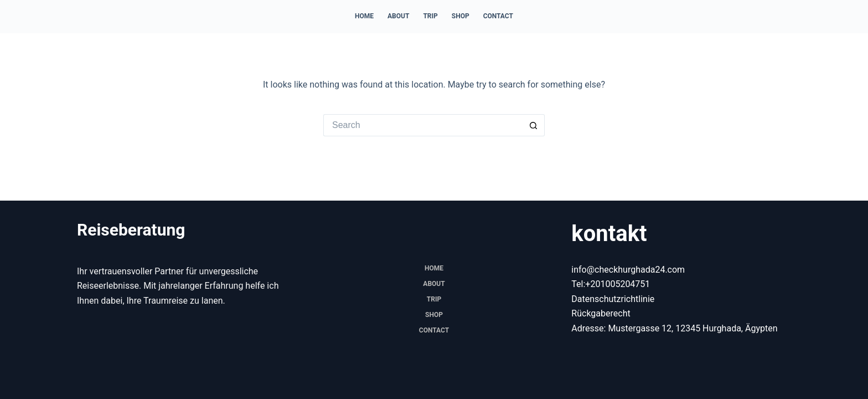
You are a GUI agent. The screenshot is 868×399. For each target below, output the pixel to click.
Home (364, 16)
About (398, 16)
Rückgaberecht (601, 313)
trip (430, 16)
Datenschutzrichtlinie (613, 299)
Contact (498, 16)
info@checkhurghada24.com (628, 270)
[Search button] (534, 125)
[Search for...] (423, 125)
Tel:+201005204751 (611, 284)
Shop (461, 16)
